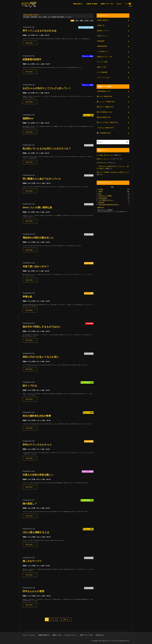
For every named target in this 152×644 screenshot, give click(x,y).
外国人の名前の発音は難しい (39, 475)
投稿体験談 (101, 41)
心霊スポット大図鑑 (105, 194)
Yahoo (100, 190)
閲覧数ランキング (103, 31)
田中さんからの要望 (34, 592)
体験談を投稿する (78, 4)
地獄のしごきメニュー (104, 158)
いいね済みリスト (103, 51)
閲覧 (81, 21)
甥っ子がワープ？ (33, 561)
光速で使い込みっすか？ (36, 267)
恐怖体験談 (104, 91)
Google (101, 188)
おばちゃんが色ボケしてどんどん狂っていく (48, 88)
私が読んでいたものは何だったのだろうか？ (48, 149)
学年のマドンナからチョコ (38, 445)
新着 (72, 21)
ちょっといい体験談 (106, 101)
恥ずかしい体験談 (106, 106)
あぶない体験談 (105, 96)
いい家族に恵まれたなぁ (105, 154)
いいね (87, 21)
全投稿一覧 (101, 26)
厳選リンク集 (101, 67)
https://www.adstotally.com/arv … (109, 203)
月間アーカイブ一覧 (82, 635)
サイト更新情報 (102, 72)
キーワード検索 (102, 62)
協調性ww (28, 119)
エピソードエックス (112, 641)
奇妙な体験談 (104, 116)
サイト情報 (128, 4)
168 (64, 620)
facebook (101, 201)
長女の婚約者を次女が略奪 (37, 416)
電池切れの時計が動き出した (39, 238)
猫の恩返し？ (30, 504)
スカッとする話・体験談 (108, 121)
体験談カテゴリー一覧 (107, 4)
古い (77, 21)
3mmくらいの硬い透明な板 (38, 208)
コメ (92, 21)
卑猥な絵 (28, 297)
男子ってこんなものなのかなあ (40, 31)
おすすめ (119, 4)
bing (100, 192)
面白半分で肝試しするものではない (43, 327)
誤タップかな (30, 386)
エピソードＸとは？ (104, 77)
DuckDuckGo (103, 196)
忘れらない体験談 (106, 127)
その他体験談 (104, 132)
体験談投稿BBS (102, 46)
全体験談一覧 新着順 (92, 4)
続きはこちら (101, 206)
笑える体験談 (105, 111)
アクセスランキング (67, 635)
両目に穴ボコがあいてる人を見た (41, 357)
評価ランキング (102, 36)
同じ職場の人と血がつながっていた (43, 179)
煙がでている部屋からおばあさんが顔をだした (112, 171)
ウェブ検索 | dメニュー (106, 199)
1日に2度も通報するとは (36, 532)
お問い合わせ (95, 635)
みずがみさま (101, 161)
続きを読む (29, 43)
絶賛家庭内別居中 (32, 60)
